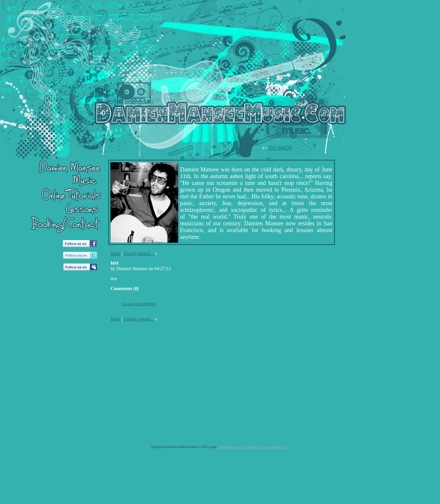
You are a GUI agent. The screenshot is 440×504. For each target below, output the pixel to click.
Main (116, 254)
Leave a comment (139, 304)
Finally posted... (139, 254)
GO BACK (280, 148)
